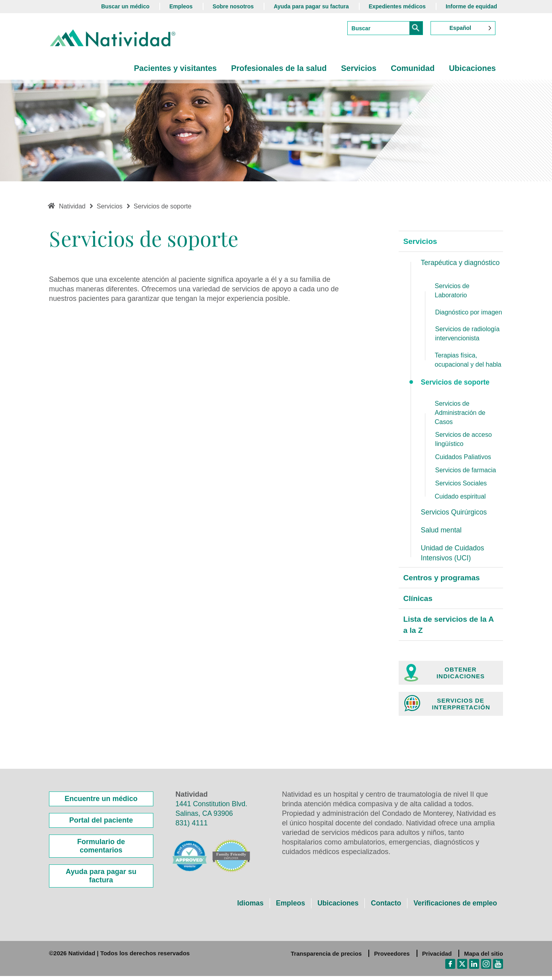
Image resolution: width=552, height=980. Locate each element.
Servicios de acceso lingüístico (464, 440)
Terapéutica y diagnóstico (461, 263)
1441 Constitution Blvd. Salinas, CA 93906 (212, 813)
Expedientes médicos (397, 6)
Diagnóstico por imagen (469, 313)
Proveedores (391, 957)
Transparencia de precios (324, 957)
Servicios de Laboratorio (452, 291)
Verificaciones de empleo (454, 907)
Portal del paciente (101, 824)
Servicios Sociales (461, 484)
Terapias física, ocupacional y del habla (468, 361)
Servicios (359, 68)
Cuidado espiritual (460, 497)
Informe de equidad (471, 6)
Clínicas (419, 601)
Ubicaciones (472, 68)
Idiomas (245, 907)
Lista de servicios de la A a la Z (451, 628)
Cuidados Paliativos (463, 458)
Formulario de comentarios (101, 850)
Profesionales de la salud (279, 68)
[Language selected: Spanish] (463, 28)
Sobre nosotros (233, 6)
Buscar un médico (125, 6)
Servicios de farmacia (466, 471)
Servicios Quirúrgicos (455, 513)
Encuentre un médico (101, 803)
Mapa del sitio (483, 957)
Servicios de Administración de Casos (460, 413)
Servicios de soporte (456, 383)
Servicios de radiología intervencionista (468, 334)
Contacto (384, 907)
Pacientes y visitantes (175, 68)
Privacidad (436, 957)
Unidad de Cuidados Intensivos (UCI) (453, 554)
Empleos (181, 6)
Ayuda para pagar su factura (311, 6)
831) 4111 (192, 827)
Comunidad (413, 68)
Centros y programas (443, 580)
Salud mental (442, 531)
